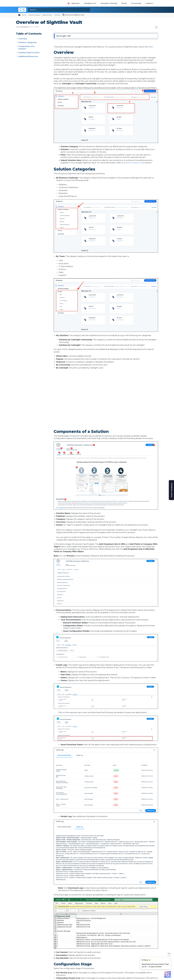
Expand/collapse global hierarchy (21, 15)
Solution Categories (28, 42)
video (151, 47)
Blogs (124, 3)
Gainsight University (109, 3)
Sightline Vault (47, 15)
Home (24, 15)
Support (149, 3)
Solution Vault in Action (29, 53)
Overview (57, 15)
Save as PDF (156, 27)
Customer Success (34, 15)
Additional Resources (28, 56)
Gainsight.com (90, 3)
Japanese (73, 3)
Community (136, 3)
